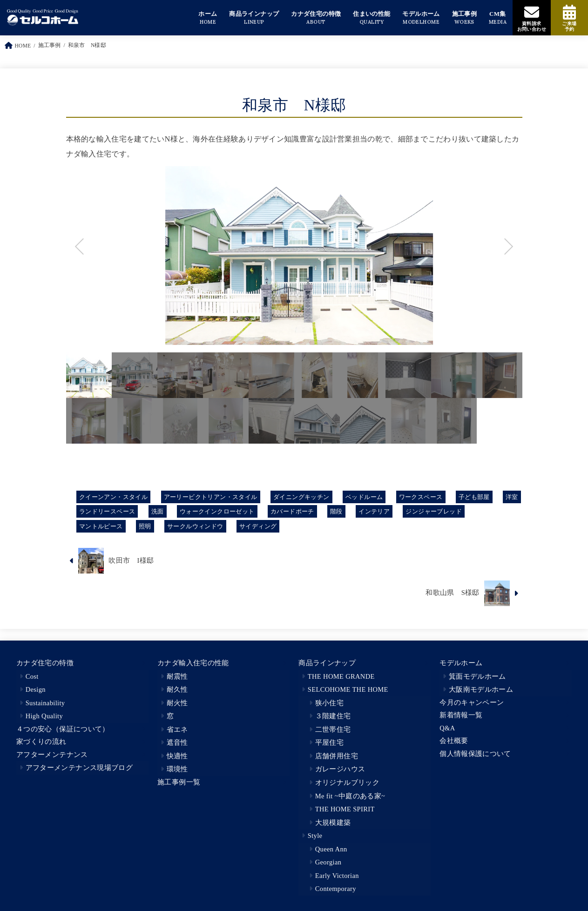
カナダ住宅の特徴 (45, 663)
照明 (145, 526)
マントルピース (101, 526)
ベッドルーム (364, 497)
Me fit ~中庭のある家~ (350, 796)
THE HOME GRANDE (341, 676)
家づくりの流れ (41, 742)
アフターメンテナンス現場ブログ (79, 768)
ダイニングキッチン (301, 497)
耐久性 (177, 689)
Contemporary (336, 889)
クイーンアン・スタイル (114, 497)
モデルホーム (461, 663)
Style (315, 836)
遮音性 (177, 742)
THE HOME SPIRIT (345, 809)
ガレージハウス (340, 769)
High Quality (44, 716)
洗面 (158, 511)
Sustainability (45, 703)
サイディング (258, 526)
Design (36, 689)
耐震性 (177, 676)
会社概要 (454, 741)
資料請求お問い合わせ (532, 26)
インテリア (374, 511)
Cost (32, 676)
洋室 (512, 497)
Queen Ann (331, 849)
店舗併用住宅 (337, 756)
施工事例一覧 (179, 782)
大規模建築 (333, 823)
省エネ (177, 729)
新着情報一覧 (461, 715)
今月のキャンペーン (472, 702)
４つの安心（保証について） (63, 729)
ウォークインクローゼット (217, 511)
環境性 (177, 769)
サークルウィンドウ (195, 526)
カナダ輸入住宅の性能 (193, 663)
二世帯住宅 (333, 729)
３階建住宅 (333, 716)
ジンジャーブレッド (434, 511)
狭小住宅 (329, 703)
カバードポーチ (292, 511)
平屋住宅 (329, 742)
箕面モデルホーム (477, 676)
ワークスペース (421, 497)
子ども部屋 (474, 497)
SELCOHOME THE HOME (348, 689)
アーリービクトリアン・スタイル (211, 497)
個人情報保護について (475, 754)
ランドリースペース (107, 511)
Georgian (328, 862)
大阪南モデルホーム (481, 689)
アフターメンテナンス (52, 755)
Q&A (447, 728)
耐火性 (177, 703)
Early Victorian (337, 876)
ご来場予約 (569, 26)
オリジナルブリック (347, 783)
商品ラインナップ (327, 663)
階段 (336, 511)
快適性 (177, 756)
